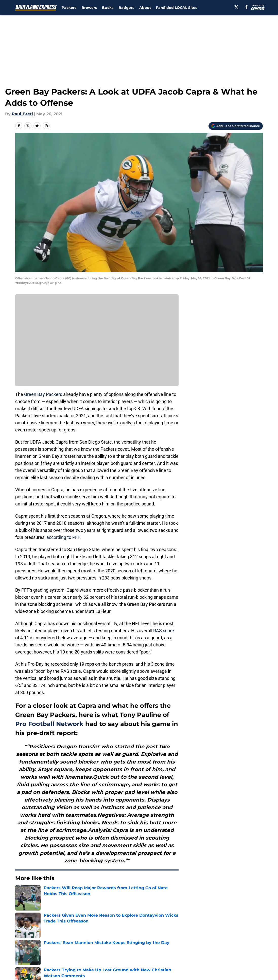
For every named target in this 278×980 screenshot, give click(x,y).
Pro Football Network (49, 724)
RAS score (164, 631)
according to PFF (63, 537)
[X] (236, 7)
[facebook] (246, 7)
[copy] (46, 126)
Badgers (126, 8)
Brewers (89, 8)
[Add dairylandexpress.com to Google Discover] (236, 126)
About (145, 8)
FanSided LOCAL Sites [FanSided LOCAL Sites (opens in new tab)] (177, 8)
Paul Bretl (22, 114)
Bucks (108, 8)
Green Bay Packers (43, 394)
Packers (69, 8)
